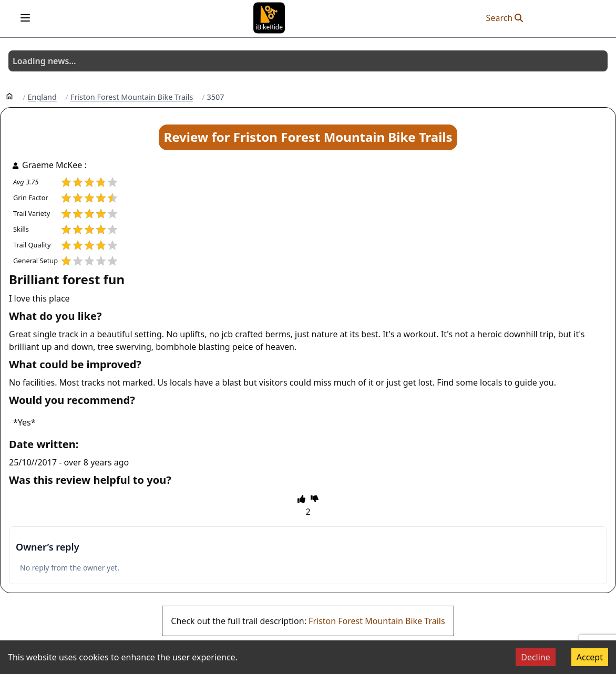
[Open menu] (25, 18)
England (42, 97)
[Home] (9, 96)
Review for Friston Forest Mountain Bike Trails (308, 137)
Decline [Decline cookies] (536, 657)
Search (505, 18)
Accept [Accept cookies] (590, 657)
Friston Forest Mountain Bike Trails (132, 97)
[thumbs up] (301, 499)
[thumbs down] (315, 499)
